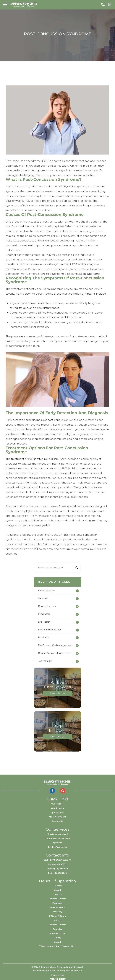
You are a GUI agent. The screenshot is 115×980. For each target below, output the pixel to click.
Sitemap (78, 970)
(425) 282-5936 (60, 873)
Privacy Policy (65, 970)
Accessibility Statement (45, 970)
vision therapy (46, 590)
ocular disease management (55, 653)
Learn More (58, 693)
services (43, 598)
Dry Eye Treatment (57, 847)
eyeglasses (44, 614)
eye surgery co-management (55, 645)
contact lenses (47, 606)
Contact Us (58, 737)
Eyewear (57, 843)
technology (45, 661)
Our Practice (57, 804)
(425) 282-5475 (61, 869)
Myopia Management (57, 834)
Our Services (57, 808)
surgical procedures (50, 630)
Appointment (57, 812)
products (43, 637)
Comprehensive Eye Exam (57, 838)
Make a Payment (57, 817)
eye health (44, 622)
